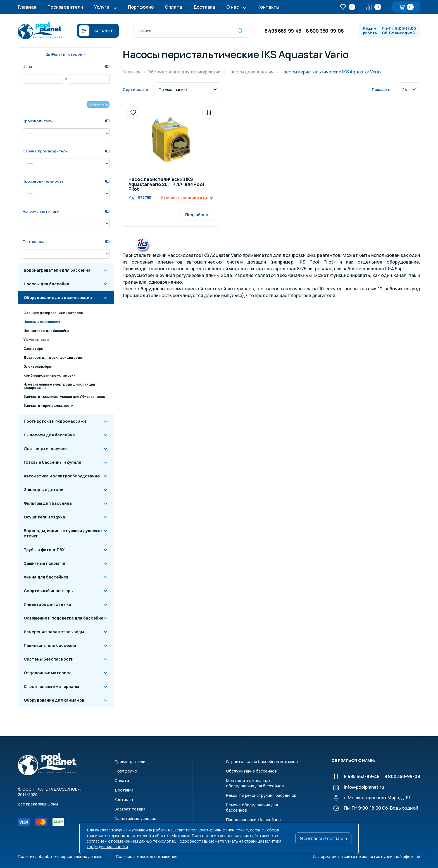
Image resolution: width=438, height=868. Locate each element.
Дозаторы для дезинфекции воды (53, 358)
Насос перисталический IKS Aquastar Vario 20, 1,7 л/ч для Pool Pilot (166, 185)
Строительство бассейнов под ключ (262, 761)
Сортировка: (135, 89)
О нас (233, 7)
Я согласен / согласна (323, 838)
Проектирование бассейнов (253, 820)
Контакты (268, 7)
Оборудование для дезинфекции (58, 297)
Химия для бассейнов (46, 577)
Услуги (102, 7)
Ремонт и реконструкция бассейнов (261, 795)
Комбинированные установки (49, 375)
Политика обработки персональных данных (60, 856)
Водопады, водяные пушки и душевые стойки (63, 533)
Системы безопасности (49, 659)
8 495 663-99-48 (283, 31)
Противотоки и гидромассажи (55, 421)
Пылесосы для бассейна (49, 435)
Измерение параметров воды (54, 632)
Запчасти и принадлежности (48, 406)
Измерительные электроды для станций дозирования (59, 386)
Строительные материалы (51, 686)
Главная (27, 7)
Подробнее (197, 215)
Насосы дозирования (42, 322)
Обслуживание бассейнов (251, 771)
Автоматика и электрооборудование (62, 476)
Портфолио (141, 7)
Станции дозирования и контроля (53, 313)
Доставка (204, 7)
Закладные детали (44, 490)
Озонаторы (34, 349)
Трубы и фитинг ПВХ (44, 550)
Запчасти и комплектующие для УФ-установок (64, 397)
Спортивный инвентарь (48, 591)
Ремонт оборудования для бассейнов (252, 807)
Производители (65, 7)
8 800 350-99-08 (325, 31)
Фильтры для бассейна (48, 503)
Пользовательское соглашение (147, 856)
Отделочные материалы (49, 673)
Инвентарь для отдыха (47, 604)
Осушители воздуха (44, 517)
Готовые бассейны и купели (53, 462)
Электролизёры (38, 366)
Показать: (382, 89)
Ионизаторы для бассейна (46, 331)
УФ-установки (36, 340)
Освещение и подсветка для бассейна (64, 618)
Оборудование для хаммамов (54, 700)
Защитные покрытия (45, 563)
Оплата (173, 7)
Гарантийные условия (135, 818)
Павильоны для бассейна (50, 645)
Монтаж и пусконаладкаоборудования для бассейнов (255, 783)
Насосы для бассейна (47, 284)
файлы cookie (235, 830)
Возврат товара (130, 809)
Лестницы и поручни (45, 449)
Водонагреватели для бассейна (57, 270)
